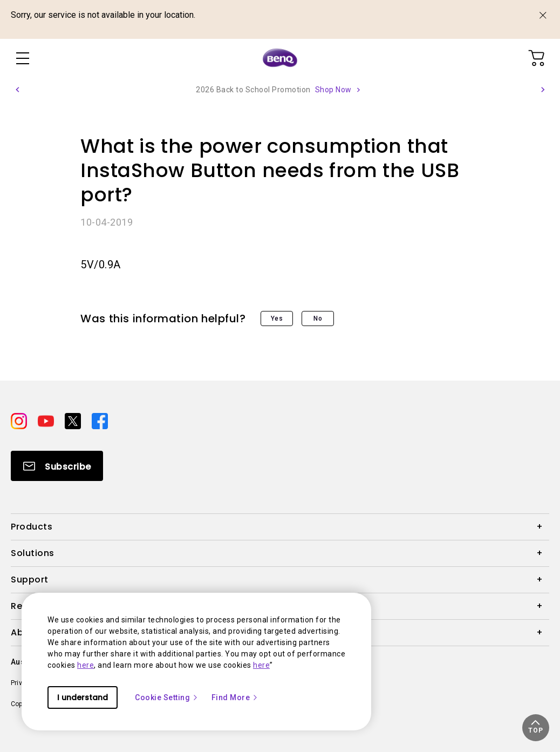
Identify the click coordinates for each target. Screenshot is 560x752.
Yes (277, 319)
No (318, 319)
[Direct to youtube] (47, 421)
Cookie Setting (167, 697)
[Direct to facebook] (100, 421)
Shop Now (333, 90)
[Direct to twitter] (74, 421)
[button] (17, 90)
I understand (83, 697)
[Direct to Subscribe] (57, 466)
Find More (235, 697)
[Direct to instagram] (20, 421)
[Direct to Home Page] (280, 58)
